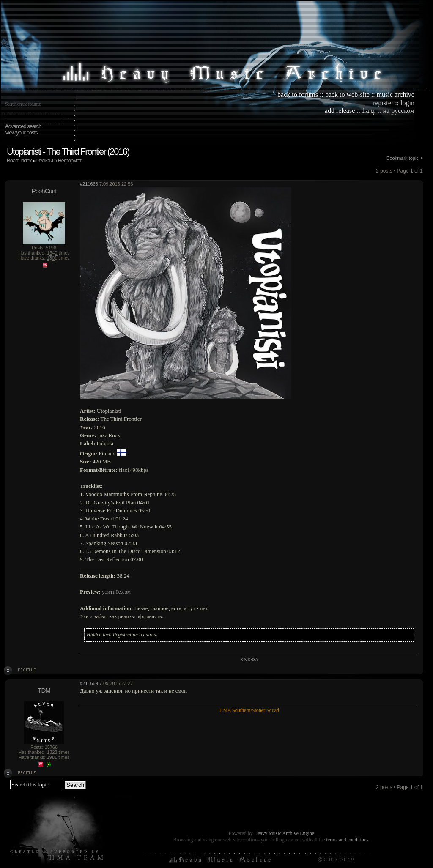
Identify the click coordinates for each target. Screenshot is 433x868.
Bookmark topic (403, 158)
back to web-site (347, 94)
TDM (44, 690)
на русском (399, 111)
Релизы (45, 160)
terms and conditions (347, 840)
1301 (52, 258)
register (383, 103)
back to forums (298, 94)
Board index (19, 160)
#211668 (89, 184)
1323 (52, 752)
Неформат (69, 160)
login (407, 103)
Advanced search (23, 126)
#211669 (89, 683)
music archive (396, 94)
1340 (52, 253)
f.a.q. (369, 111)
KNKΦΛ (249, 660)
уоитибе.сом (116, 592)
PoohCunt (44, 191)
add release (340, 111)
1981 (52, 757)
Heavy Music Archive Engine (284, 833)
